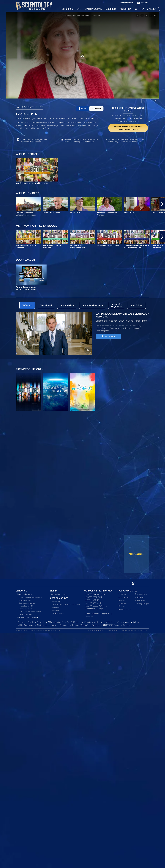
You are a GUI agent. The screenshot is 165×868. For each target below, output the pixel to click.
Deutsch (41, 622)
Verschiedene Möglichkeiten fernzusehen (66, 604)
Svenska (96, 625)
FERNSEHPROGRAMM (93, 9)
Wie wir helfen (140, 600)
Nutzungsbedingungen (95, 630)
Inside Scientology (25, 600)
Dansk (30, 622)
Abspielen (108, 336)
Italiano (136, 622)
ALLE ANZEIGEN (136, 554)
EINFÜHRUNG (68, 9)
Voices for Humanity (26, 609)
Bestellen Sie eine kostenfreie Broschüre (81, 141)
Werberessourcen (58, 613)
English (21, 622)
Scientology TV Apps (94, 609)
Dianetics (122, 600)
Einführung (56, 602)
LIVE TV (54, 591)
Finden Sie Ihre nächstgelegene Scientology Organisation (33, 141)
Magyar (126, 622)
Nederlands (42, 625)
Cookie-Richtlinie (112, 630)
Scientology (122, 594)
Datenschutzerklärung (129, 630)
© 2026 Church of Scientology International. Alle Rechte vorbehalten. (38, 630)
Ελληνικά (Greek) (56, 622)
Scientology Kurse (141, 594)
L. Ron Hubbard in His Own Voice (30, 597)
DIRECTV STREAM (94, 597)
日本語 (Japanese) (26, 625)
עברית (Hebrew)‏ (112, 622)
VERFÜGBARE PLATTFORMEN (98, 591)
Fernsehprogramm (59, 594)
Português (64, 625)
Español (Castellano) (93, 622)
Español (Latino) (74, 622)
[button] (162, 204)
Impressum (144, 630)
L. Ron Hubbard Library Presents (30, 612)
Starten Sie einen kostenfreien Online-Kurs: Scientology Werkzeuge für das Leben (126, 141)
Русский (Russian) (80, 625)
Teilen (83, 109)
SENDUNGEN (111, 9)
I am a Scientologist (26, 615)
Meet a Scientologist (26, 606)
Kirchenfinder (139, 597)
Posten (96, 109)
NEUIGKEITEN (126, 9)
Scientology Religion (142, 604)
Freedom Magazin (125, 609)
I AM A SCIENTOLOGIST (29, 107)
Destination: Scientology (27, 603)
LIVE (79, 9)
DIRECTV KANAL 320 (95, 594)
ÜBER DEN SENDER (59, 598)
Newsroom (56, 607)
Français (127, 625)
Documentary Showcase (28, 617)
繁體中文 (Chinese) (111, 625)
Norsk (53, 625)
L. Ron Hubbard (124, 597)
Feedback (56, 610)
